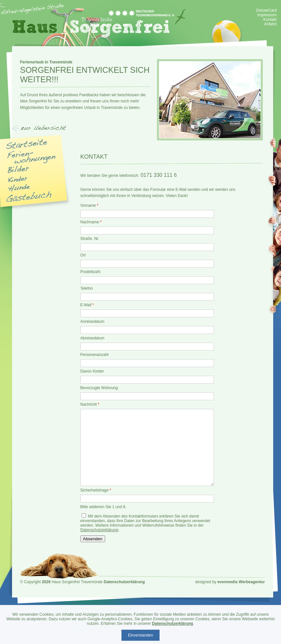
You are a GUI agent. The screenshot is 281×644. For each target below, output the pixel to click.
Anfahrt (270, 24)
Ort (83, 255)
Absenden (93, 539)
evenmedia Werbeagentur (241, 582)
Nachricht (90, 404)
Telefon (87, 288)
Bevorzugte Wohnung (99, 388)
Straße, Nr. (90, 239)
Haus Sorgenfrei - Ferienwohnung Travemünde (99, 23)
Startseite (27, 144)
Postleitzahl (90, 272)
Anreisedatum (92, 322)
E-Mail (87, 305)
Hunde (19, 188)
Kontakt (270, 20)
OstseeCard (266, 10)
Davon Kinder (92, 371)
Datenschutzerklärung (99, 530)
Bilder (18, 169)
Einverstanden (140, 635)
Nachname (91, 222)
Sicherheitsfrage (96, 490)
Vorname (90, 205)
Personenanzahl (95, 355)
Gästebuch (29, 197)
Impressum (267, 15)
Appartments (32, 157)
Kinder (18, 179)
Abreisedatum (92, 338)
